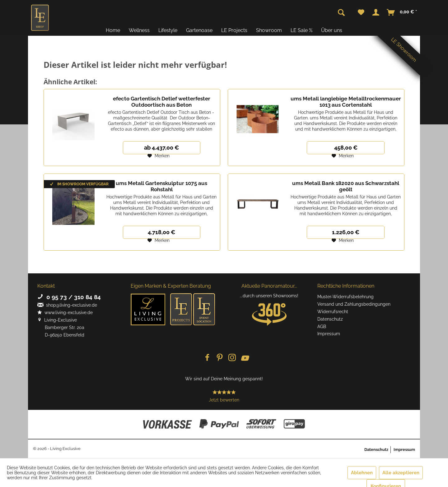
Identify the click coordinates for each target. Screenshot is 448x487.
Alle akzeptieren (401, 473)
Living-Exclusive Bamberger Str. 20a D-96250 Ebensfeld (61, 327)
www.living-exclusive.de (65, 313)
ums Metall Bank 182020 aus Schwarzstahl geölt (346, 186)
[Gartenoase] (199, 30)
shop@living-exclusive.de (67, 305)
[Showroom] (269, 30)
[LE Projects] (234, 30)
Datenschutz (330, 319)
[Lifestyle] (168, 30)
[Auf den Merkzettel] (159, 156)
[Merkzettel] (361, 12)
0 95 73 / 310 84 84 (69, 297)
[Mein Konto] (376, 12)
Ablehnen (362, 473)
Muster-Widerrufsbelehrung (345, 297)
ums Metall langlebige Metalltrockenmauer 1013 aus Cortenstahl (346, 102)
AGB (322, 327)
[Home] (113, 30)
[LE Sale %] (301, 30)
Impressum (329, 334)
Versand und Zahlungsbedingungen (354, 304)
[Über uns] (332, 30)
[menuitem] (361, 12)
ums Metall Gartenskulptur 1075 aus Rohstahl (161, 186)
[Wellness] (139, 30)
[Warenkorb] (402, 12)
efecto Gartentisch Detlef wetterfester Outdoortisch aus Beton (162, 102)
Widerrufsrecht (333, 312)
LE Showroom (404, 50)
